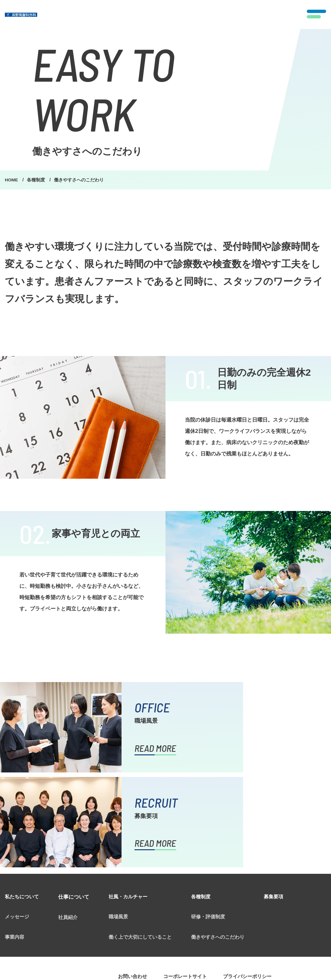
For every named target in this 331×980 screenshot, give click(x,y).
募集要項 (284, 802)
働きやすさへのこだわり (226, 843)
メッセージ (18, 822)
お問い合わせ (133, 883)
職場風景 (121, 822)
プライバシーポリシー (254, 883)
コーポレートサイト (188, 883)
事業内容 (15, 843)
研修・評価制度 (216, 822)
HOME (12, 180)
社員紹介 (71, 822)
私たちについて (23, 802)
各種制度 (37, 180)
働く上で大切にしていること (144, 843)
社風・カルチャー (132, 802)
